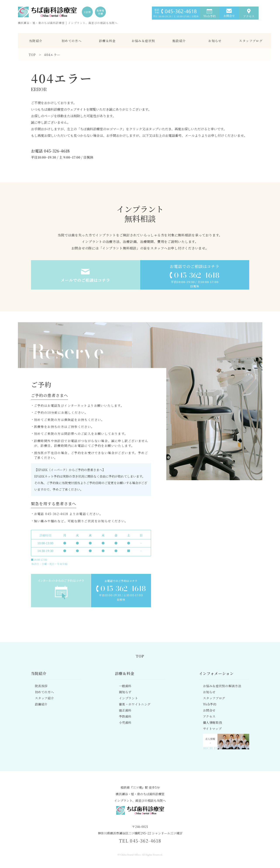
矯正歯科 (125, 710)
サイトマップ (212, 729)
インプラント (129, 698)
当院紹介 (36, 41)
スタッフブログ (251, 41)
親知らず (125, 692)
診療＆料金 (107, 41)
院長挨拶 (41, 686)
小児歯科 (125, 722)
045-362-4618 (197, 275)
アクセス (209, 716)
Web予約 (210, 704)
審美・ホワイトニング (135, 704)
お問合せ (209, 710)
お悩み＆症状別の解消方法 (222, 686)
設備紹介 (41, 704)
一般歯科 (125, 686)
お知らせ (215, 41)
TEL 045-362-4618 (140, 841)
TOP (32, 55)
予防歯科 (125, 716)
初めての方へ (72, 41)
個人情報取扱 (213, 722)
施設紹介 (179, 41)
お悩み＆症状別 (143, 41)
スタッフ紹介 (45, 698)
